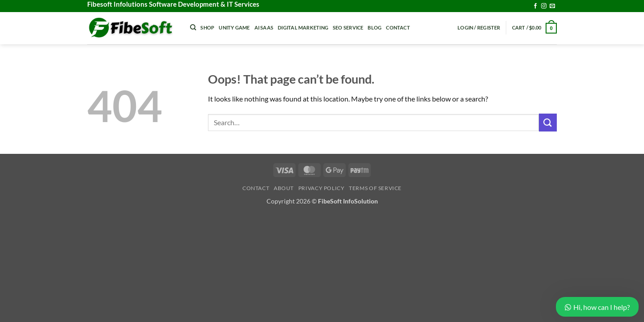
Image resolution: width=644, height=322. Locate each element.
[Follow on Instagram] (544, 6)
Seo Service (348, 28)
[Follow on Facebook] (535, 6)
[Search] (193, 27)
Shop (207, 28)
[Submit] (548, 122)
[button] (479, 28)
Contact (398, 28)
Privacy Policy (322, 188)
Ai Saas (264, 28)
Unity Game (234, 28)
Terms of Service (375, 188)
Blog (375, 28)
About (284, 188)
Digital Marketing (303, 28)
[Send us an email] (552, 6)
